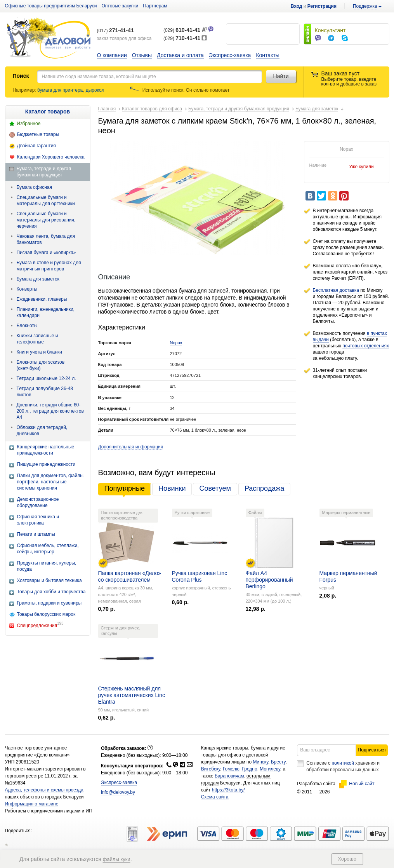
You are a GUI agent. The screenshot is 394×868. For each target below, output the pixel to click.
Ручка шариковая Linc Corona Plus (200, 576)
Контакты (267, 55)
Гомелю (231, 769)
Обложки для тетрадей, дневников (42, 431)
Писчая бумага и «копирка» (46, 253)
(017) (115, 31)
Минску (261, 762)
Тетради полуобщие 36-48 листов (45, 392)
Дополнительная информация (131, 447)
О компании (112, 55)
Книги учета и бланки (39, 352)
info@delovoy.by (118, 792)
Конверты (27, 289)
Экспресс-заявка (230, 55)
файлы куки (117, 859)
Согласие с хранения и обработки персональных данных (343, 766)
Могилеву (270, 769)
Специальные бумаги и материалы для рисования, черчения (46, 220)
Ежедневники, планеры (42, 299)
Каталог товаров (48, 112)
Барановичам (229, 776)
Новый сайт (357, 784)
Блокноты (27, 326)
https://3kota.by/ (228, 790)
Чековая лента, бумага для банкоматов (46, 239)
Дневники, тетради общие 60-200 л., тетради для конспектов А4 (50, 411)
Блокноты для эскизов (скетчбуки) (41, 365)
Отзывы (142, 55)
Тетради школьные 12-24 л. (46, 378)
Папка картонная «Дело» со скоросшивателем (130, 576)
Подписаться (372, 750)
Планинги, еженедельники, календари (46, 312)
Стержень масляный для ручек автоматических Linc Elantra (132, 695)
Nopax (176, 343)
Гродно (249, 769)
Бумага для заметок (38, 279)
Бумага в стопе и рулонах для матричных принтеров (49, 266)
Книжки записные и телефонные (37, 339)
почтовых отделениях (366, 346)
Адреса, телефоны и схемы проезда (44, 790)
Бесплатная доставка (336, 290)
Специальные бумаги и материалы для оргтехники (46, 200)
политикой (343, 763)
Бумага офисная (35, 187)
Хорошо (347, 859)
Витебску (211, 769)
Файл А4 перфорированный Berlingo (269, 580)
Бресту (278, 762)
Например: (25, 90)
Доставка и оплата (180, 55)
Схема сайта (215, 797)
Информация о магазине (32, 804)
